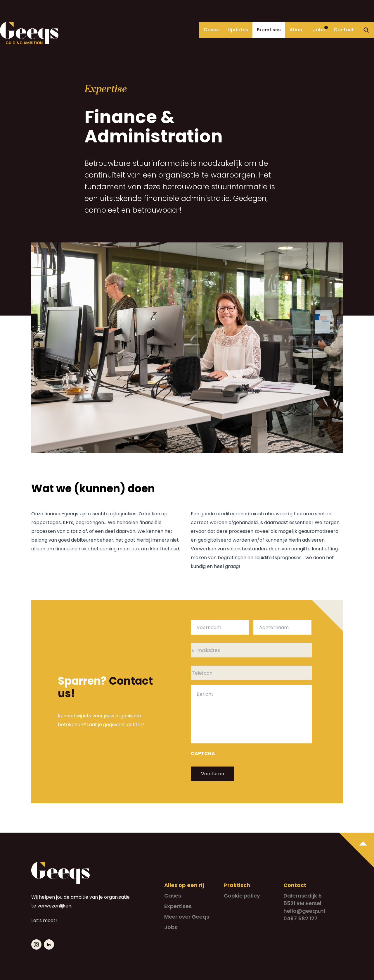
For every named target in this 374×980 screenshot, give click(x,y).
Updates (238, 30)
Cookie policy (242, 896)
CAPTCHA (203, 754)
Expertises (269, 30)
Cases (211, 30)
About (297, 30)
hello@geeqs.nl (304, 911)
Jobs (319, 30)
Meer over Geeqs (187, 917)
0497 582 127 (301, 918)
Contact (344, 30)
